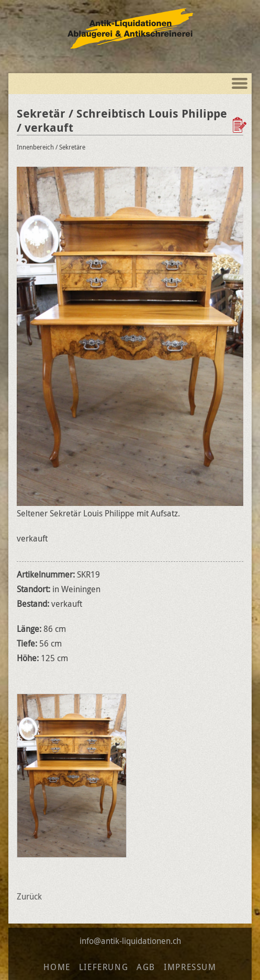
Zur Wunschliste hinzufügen (241, 125)
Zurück (29, 896)
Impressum (190, 967)
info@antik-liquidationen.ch (130, 941)
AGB (146, 967)
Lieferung (104, 967)
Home (57, 967)
